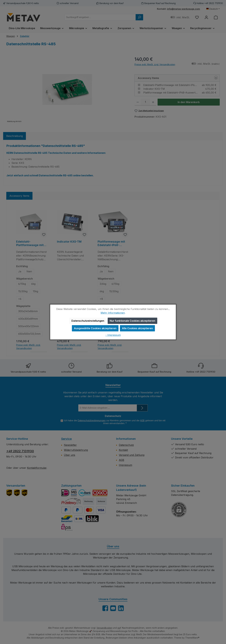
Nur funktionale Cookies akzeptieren (132, 321)
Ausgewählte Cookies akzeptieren (95, 328)
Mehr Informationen (113, 313)
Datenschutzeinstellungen (88, 321)
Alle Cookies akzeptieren (137, 328)
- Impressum (113, 335)
